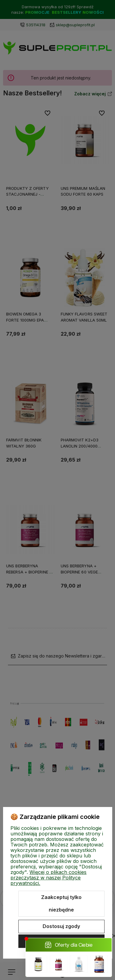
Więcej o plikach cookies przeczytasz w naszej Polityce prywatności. (48, 878)
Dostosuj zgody (61, 926)
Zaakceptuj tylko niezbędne (61, 904)
